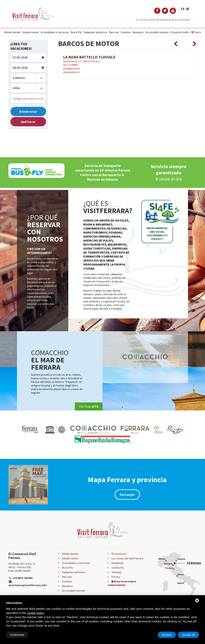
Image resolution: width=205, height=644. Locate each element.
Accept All (188, 635)
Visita (89, 406)
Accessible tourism (157, 32)
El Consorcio (143, 20)
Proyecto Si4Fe (180, 32)
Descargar (127, 495)
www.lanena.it (71, 72)
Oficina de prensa (180, 20)
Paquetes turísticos (95, 32)
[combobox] (28, 78)
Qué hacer (28, 122)
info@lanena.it (72, 68)
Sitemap (117, 572)
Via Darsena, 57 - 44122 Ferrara (127, 59)
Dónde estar (28, 111)
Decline (167, 635)
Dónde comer (31, 32)
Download (117, 563)
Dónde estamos (161, 20)
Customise (17, 635)
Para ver (114, 32)
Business (138, 32)
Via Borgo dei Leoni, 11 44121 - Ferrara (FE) (22, 565)
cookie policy (35, 613)
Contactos (118, 568)
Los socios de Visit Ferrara (127, 558)
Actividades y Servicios (55, 32)
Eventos (126, 32)
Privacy (116, 577)
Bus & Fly (76, 32)
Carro (196, 32)
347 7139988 (70, 65)
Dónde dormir (12, 32)
